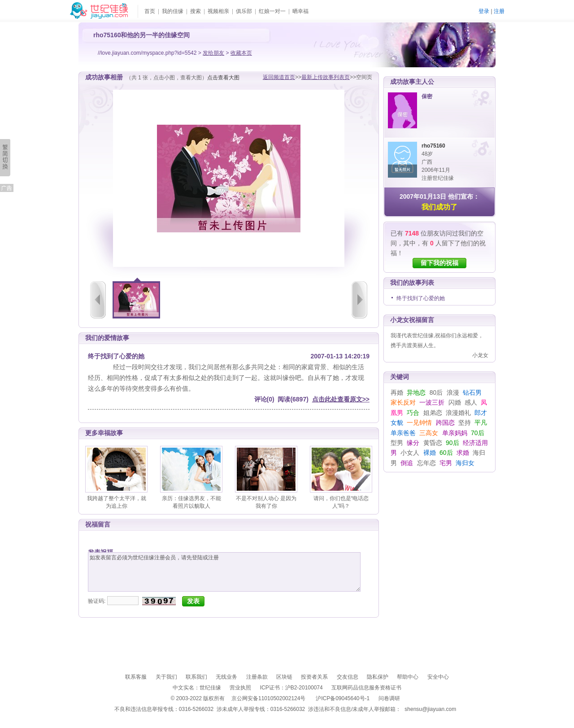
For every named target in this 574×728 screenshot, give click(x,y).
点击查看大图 (223, 78)
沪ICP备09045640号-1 (343, 698)
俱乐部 (244, 11)
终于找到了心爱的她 (421, 298)
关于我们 (166, 677)
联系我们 (196, 677)
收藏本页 (241, 53)
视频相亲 (218, 11)
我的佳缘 (173, 11)
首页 (150, 11)
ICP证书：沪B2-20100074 (291, 688)
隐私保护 (378, 677)
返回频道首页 (279, 77)
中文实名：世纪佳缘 (197, 688)
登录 (484, 11)
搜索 (196, 11)
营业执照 (240, 688)
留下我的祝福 (439, 263)
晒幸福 (300, 11)
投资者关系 (314, 677)
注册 (499, 11)
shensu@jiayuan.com (430, 709)
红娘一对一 (272, 11)
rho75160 (433, 146)
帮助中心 (408, 677)
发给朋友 (213, 53)
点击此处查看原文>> (341, 399)
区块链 (284, 677)
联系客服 (136, 677)
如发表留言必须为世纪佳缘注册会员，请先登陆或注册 (224, 572)
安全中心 (438, 677)
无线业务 (226, 677)
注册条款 (257, 677)
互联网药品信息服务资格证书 (366, 688)
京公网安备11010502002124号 (268, 698)
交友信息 (348, 677)
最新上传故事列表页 (326, 77)
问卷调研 (389, 698)
